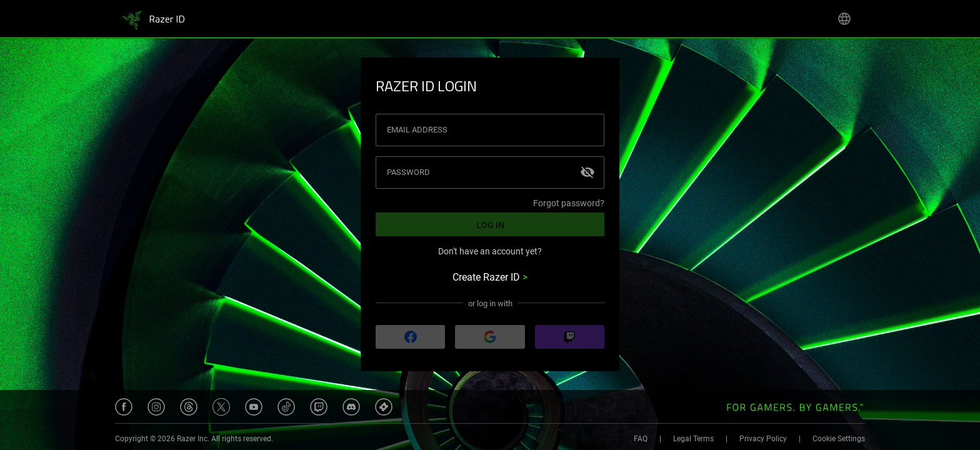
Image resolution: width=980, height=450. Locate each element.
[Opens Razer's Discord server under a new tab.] (351, 407)
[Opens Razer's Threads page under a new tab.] (189, 407)
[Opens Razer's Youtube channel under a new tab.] (254, 407)
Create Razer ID (490, 277)
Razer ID (167, 20)
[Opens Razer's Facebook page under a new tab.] (124, 407)
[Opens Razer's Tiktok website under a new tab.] (286, 407)
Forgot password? (569, 203)
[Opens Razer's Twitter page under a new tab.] (221, 407)
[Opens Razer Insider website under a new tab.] (384, 407)
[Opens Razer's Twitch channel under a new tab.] (319, 407)
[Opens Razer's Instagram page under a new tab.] (156, 407)
